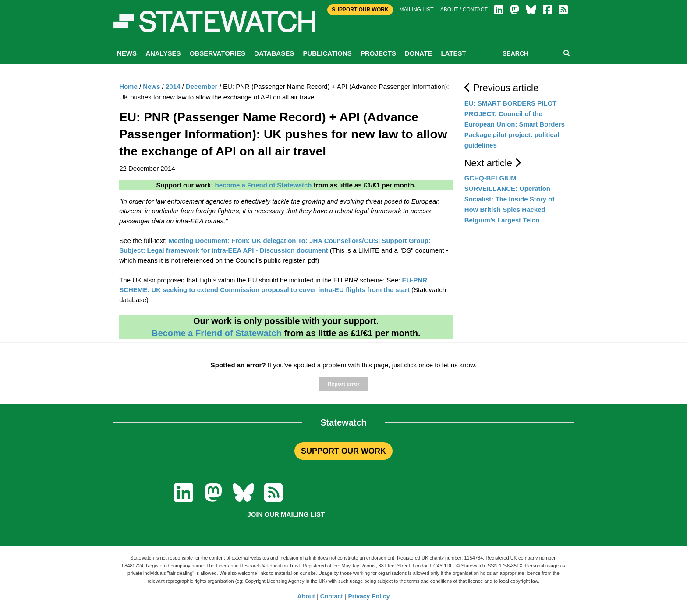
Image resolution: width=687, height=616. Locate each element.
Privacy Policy (369, 596)
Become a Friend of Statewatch (217, 333)
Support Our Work (360, 10)
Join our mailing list (286, 514)
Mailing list (417, 10)
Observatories (218, 53)
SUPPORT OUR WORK (343, 451)
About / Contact (464, 10)
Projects (378, 53)
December (202, 86)
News (127, 53)
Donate (418, 53)
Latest (453, 53)
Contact (332, 596)
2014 (173, 86)
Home (128, 86)
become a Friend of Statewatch (264, 185)
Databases (274, 53)
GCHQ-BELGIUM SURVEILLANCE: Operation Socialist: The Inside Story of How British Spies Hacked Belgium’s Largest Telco (510, 199)
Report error (343, 384)
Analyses (163, 53)
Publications (327, 53)
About (306, 596)
